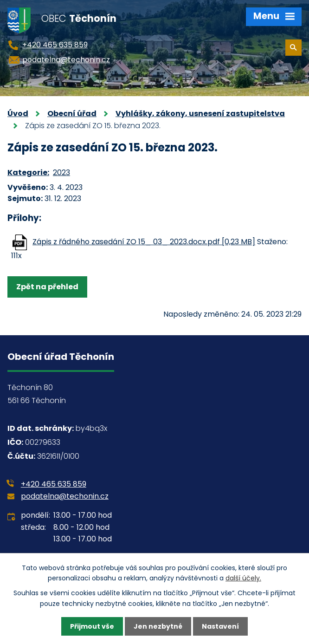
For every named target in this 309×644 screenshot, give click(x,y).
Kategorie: (28, 172)
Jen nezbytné (158, 626)
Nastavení (220, 626)
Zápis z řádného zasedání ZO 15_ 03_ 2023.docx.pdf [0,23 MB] (144, 242)
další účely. (243, 578)
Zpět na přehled (47, 287)
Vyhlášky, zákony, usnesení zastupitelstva (200, 114)
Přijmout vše (92, 626)
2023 (61, 172)
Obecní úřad (72, 114)
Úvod (18, 114)
